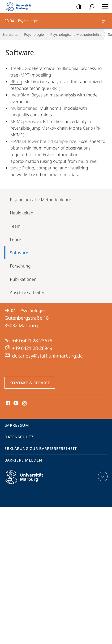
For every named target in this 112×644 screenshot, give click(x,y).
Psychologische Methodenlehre (76, 34)
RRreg (16, 82)
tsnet (15, 168)
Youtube (15, 404)
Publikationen (23, 279)
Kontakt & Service (30, 383)
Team (15, 226)
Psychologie (34, 34)
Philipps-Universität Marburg (28, 481)
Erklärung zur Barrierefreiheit (41, 449)
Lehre (15, 239)
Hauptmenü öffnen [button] (104, 7)
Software (19, 253)
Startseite (10, 34)
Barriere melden (23, 460)
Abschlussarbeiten (28, 292)
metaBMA (20, 95)
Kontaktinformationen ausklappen (102, 476)
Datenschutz (19, 437)
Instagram (25, 404)
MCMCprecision (26, 121)
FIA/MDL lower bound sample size (43, 141)
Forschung (20, 266)
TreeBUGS (20, 68)
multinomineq (24, 108)
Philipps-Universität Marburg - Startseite (20, 7)
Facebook (7, 404)
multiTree (87, 161)
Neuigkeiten (22, 213)
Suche (90, 7)
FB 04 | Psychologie (104, 22)
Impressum (17, 425)
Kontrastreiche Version (77, 7)
